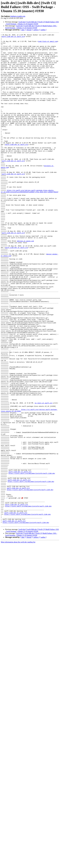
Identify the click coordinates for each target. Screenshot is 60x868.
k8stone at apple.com (25, 282)
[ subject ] (36, 30)
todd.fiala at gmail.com (48, 43)
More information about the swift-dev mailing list (18, 640)
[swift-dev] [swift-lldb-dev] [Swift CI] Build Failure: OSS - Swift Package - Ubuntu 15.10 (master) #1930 (32, 23)
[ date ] (23, 30)
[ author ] (43, 30)
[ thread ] (29, 30)
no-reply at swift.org (44, 477)
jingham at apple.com (18, 16)
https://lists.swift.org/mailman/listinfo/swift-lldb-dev (32, 561)
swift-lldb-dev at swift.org (13, 37)
